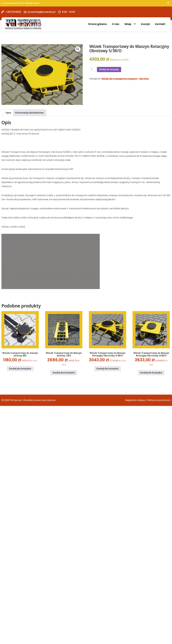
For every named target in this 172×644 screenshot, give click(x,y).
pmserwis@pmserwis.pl (42, 12)
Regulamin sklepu (135, 400)
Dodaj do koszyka (109, 69)
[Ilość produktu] (93, 69)
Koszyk (145, 24)
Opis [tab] (8, 113)
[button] (78, 49)
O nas (116, 24)
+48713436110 (13, 12)
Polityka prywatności (159, 400)
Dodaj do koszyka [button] (20, 369)
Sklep (128, 24)
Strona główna (97, 24)
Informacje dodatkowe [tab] (29, 113)
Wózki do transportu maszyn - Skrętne (125, 79)
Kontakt (160, 24)
